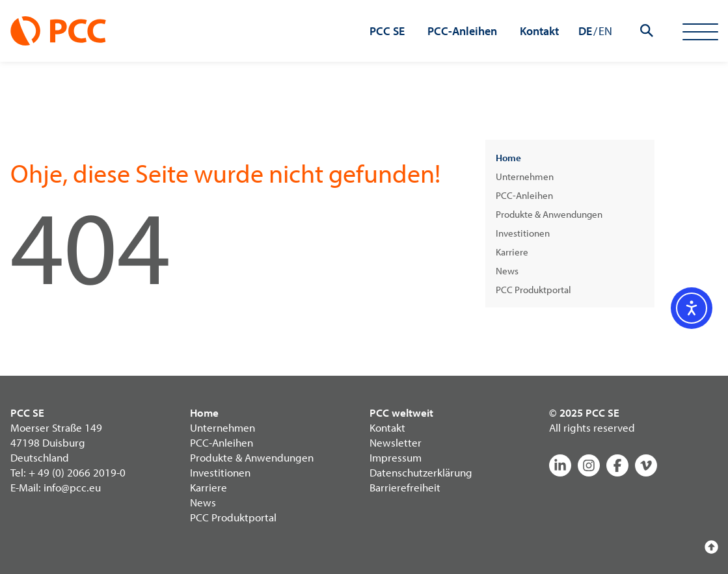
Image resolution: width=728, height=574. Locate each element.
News (507, 271)
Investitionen (523, 233)
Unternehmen (525, 176)
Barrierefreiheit (405, 487)
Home (508, 158)
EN (605, 31)
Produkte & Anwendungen (549, 214)
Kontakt (387, 427)
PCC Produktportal (533, 290)
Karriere (512, 252)
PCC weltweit (401, 412)
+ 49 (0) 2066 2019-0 (77, 472)
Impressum (396, 457)
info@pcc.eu (72, 487)
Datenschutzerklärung (421, 472)
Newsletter (396, 442)
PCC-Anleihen (524, 195)
